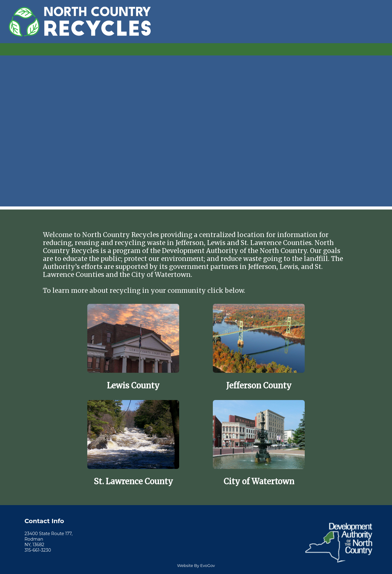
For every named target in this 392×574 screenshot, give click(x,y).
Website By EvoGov (196, 566)
